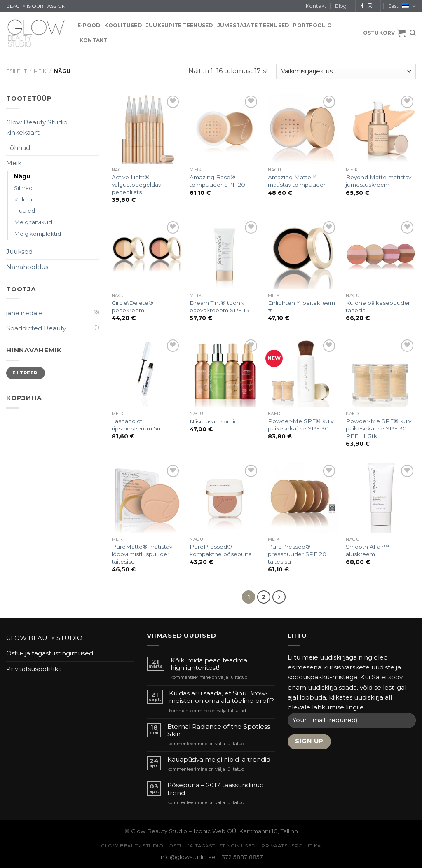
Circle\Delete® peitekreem (132, 306)
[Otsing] (413, 33)
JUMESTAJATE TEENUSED (253, 25)
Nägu (22, 176)
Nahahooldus (27, 267)
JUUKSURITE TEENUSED (179, 25)
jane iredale (25, 313)
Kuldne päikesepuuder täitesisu (378, 306)
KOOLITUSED (123, 25)
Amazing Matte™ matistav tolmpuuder (297, 181)
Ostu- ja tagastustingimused (50, 653)
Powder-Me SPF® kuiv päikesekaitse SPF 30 (301, 425)
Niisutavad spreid (214, 421)
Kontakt (316, 6)
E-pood (89, 25)
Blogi (341, 6)
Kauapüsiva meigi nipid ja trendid (219, 760)
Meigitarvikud (33, 222)
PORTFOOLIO (312, 25)
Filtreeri (26, 373)
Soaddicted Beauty (36, 328)
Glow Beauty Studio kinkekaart (37, 127)
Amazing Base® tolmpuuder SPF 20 (217, 181)
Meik (40, 71)
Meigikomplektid (38, 234)
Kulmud (25, 199)
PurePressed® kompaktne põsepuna (221, 550)
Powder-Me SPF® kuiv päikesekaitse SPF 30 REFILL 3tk (379, 428)
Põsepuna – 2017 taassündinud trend (216, 789)
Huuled (25, 211)
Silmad (23, 188)
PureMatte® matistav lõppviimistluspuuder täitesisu (142, 554)
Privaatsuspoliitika (34, 669)
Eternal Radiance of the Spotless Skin (219, 730)
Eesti (402, 6)
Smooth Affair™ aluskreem (368, 550)
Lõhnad (18, 148)
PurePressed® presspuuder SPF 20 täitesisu (297, 554)
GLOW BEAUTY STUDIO (44, 638)
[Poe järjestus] (346, 71)
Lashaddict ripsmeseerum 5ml (138, 425)
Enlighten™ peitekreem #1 (301, 306)
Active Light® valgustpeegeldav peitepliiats (136, 185)
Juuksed (19, 252)
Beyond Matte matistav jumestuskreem (379, 181)
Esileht (16, 71)
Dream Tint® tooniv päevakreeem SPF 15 (219, 306)
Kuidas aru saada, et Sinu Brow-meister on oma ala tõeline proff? (222, 697)
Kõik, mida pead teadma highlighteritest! (209, 664)
